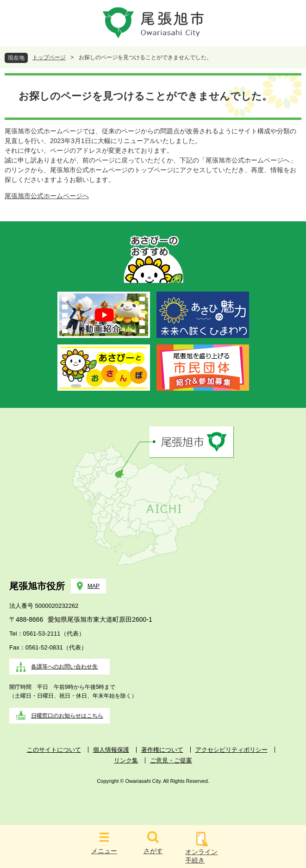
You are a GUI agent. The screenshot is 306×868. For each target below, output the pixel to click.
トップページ (49, 57)
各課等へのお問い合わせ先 (64, 667)
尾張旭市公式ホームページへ (47, 196)
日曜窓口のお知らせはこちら (67, 716)
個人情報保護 (111, 750)
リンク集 (126, 760)
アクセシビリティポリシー (231, 750)
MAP (94, 586)
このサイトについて (54, 750)
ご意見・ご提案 (171, 760)
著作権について (162, 750)
